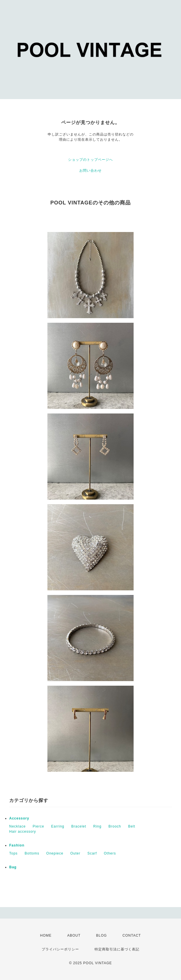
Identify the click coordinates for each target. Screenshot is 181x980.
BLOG (102, 935)
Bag (13, 867)
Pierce (38, 826)
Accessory (19, 818)
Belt (132, 826)
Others (110, 853)
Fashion (17, 845)
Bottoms (32, 853)
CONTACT (132, 935)
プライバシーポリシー (60, 949)
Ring (97, 826)
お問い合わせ (90, 171)
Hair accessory (23, 832)
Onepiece (55, 853)
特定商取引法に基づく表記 (117, 949)
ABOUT (74, 935)
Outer (75, 853)
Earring (58, 826)
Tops (13, 853)
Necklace (17, 826)
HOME (46, 935)
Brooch (115, 826)
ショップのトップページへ (90, 160)
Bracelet (79, 826)
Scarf (92, 853)
